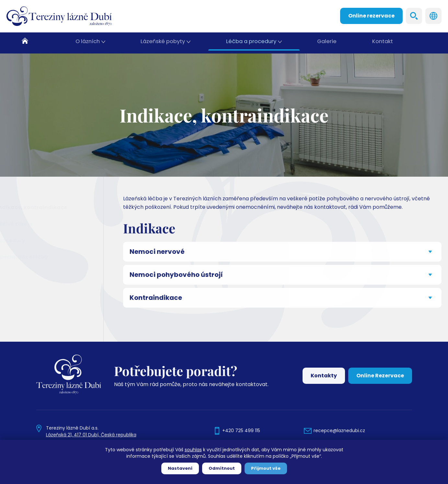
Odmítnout (222, 468)
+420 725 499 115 (241, 431)
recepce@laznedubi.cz (339, 431)
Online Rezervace (380, 376)
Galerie (327, 43)
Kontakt (383, 43)
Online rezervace (371, 16)
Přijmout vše (266, 468)
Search (414, 16)
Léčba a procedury (252, 43)
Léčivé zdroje (31, 224)
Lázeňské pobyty (164, 43)
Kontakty (324, 376)
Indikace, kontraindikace (48, 207)
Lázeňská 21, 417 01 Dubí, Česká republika (91, 435)
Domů (32, 43)
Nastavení (180, 468)
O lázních (88, 43)
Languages (433, 16)
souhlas (193, 450)
